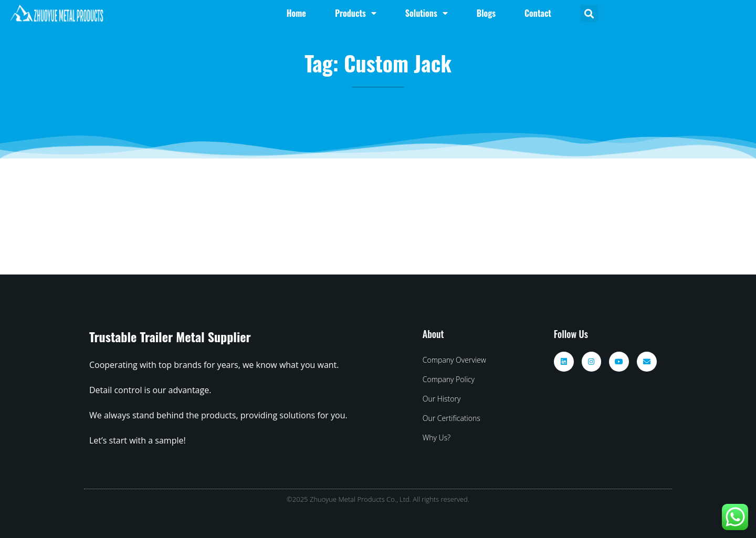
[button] (589, 13)
